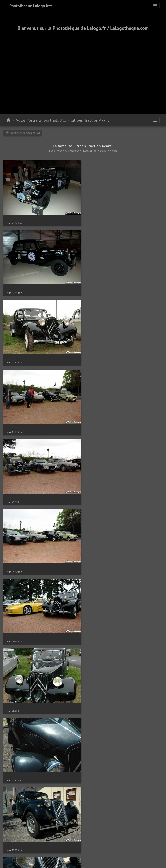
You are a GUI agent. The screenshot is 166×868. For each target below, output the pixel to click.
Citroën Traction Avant (90, 120)
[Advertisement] (83, 68)
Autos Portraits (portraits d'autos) (41, 120)
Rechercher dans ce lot (23, 133)
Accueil (9, 120)
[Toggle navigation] (155, 6)
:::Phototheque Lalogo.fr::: (29, 6)
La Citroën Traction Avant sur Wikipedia (83, 151)
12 (97, 858)
